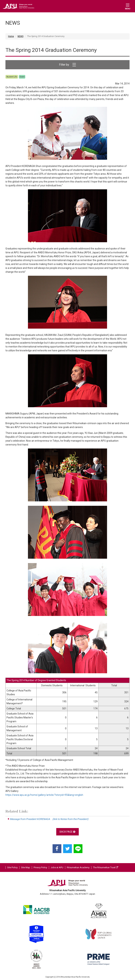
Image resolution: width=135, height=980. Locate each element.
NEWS (20, 36)
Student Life (12, 77)
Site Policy (12, 867)
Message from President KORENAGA (48, 819)
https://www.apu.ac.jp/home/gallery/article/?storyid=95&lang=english (44, 795)
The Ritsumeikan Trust (106, 867)
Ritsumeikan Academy (78, 867)
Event (22, 77)
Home (11, 36)
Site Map (26, 867)
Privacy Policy (40, 867)
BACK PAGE (67, 832)
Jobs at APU (57, 867)
